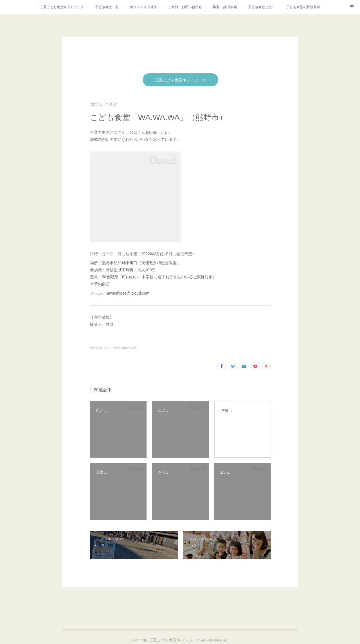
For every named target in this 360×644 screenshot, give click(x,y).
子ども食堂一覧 (107, 7)
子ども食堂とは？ (262, 7)
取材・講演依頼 (225, 7)
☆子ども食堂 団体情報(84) (121, 348)
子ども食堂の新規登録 (303, 7)
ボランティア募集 (143, 7)
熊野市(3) (96, 348)
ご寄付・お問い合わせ (185, 7)
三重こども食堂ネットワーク (62, 7)
